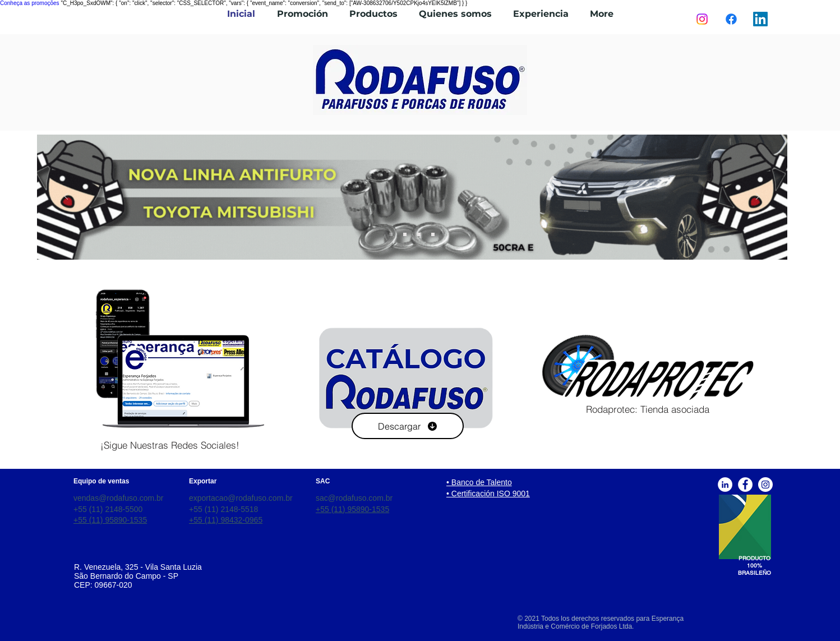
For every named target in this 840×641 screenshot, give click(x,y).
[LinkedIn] (760, 19)
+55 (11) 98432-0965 (226, 520)
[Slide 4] (391, 234)
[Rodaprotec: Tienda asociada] (648, 409)
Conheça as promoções (30, 3)
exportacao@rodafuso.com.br (241, 498)
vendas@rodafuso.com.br (119, 498)
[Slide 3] (433, 234)
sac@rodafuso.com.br (354, 498)
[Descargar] (408, 426)
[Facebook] (731, 19)
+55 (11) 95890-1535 (110, 520)
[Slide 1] (405, 234)
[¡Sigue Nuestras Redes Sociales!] (170, 445)
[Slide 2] (419, 234)
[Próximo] (758, 197)
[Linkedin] (725, 485)
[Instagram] (702, 19)
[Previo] (66, 197)
